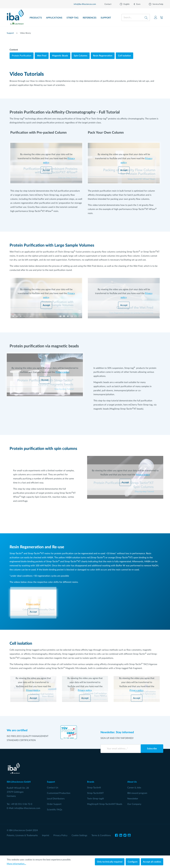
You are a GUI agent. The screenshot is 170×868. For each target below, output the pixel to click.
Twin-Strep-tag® (96, 799)
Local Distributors (56, 799)
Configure (133, 862)
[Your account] (156, 17)
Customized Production (59, 793)
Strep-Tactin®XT (95, 793)
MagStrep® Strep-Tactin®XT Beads (105, 804)
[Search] (146, 17)
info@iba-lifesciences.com (27, 808)
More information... (16, 864)
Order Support (54, 804)
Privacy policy (62, 372)
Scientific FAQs (55, 810)
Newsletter (133, 799)
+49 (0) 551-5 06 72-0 (21, 804)
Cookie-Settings (79, 835)
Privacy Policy (60, 835)
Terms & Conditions (101, 835)
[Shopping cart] (162, 17)
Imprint (46, 835)
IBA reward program (137, 793)
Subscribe (152, 749)
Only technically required (110, 862)
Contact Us (53, 788)
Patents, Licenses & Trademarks (22, 835)
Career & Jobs (134, 788)
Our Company (134, 804)
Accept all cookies (152, 862)
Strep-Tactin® (94, 788)
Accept (46, 170)
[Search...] (132, 17)
